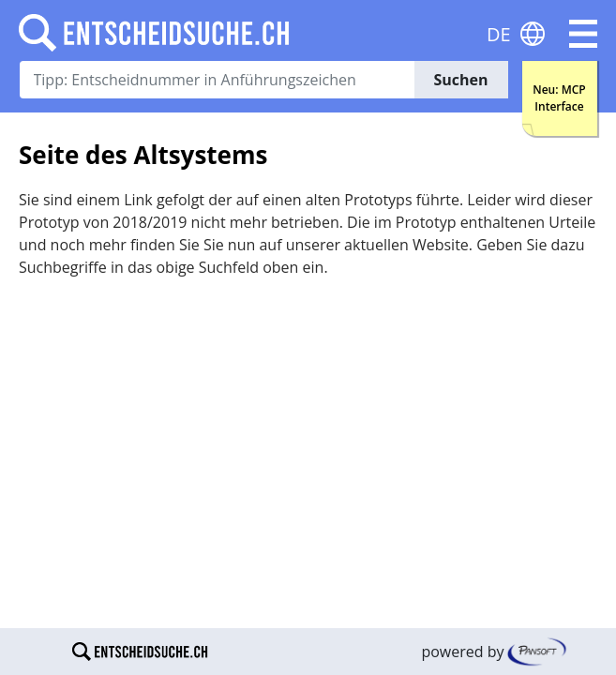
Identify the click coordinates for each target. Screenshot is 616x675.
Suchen (460, 80)
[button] (583, 34)
